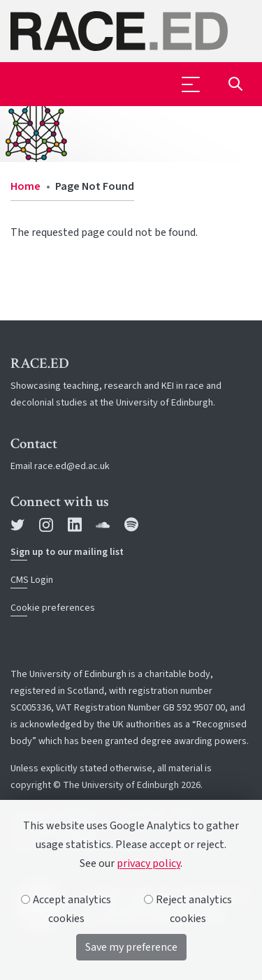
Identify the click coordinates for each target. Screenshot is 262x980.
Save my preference (131, 947)
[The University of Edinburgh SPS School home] (131, 31)
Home (26, 186)
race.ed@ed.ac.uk (72, 466)
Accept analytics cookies (66, 909)
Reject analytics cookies (188, 909)
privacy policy (148, 863)
